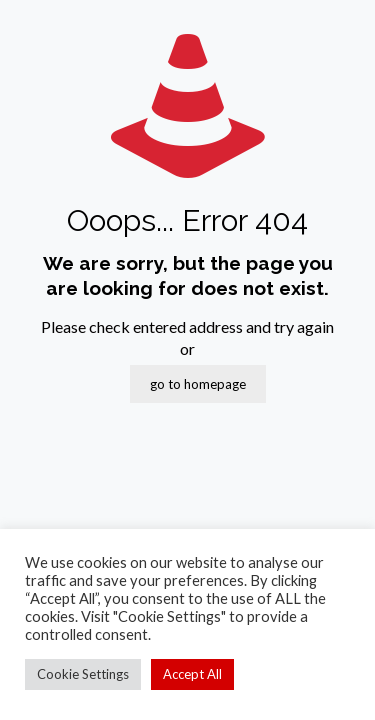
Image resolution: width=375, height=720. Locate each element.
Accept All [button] (192, 674)
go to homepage (198, 384)
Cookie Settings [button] (83, 674)
